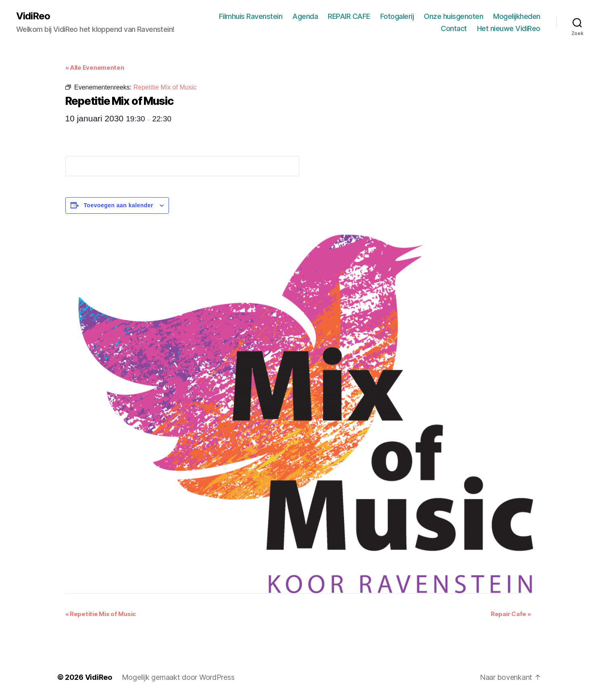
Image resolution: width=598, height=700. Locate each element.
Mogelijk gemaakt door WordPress (178, 677)
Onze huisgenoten (453, 16)
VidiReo (33, 16)
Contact (454, 28)
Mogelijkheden (517, 16)
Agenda (305, 16)
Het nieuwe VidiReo (509, 28)
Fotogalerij (397, 16)
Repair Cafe (511, 614)
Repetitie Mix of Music (101, 614)
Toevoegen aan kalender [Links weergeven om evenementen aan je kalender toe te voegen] (118, 205)
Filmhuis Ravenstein (251, 16)
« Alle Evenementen (95, 68)
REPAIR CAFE (349, 16)
